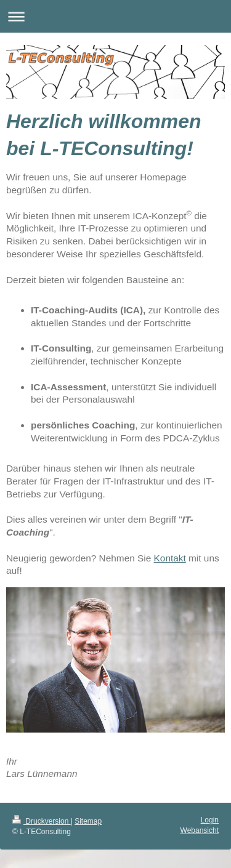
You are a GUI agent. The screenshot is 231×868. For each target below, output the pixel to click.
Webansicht (200, 830)
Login (210, 820)
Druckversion (42, 821)
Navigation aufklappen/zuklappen (115, 16)
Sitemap (88, 821)
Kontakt (170, 558)
